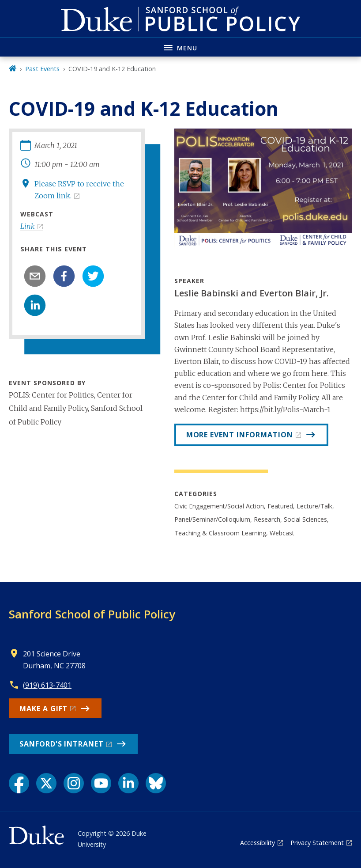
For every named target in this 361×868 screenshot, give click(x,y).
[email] (35, 276)
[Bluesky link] (156, 783)
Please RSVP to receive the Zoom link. (79, 190)
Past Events (42, 69)
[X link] (46, 783)
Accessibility (258, 843)
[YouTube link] (101, 783)
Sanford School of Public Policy (92, 614)
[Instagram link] (74, 783)
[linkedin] (35, 305)
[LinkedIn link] (128, 783)
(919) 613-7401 (47, 685)
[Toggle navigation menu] (180, 47)
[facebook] (64, 276)
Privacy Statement (317, 843)
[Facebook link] (19, 783)
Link (28, 226)
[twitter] (93, 276)
